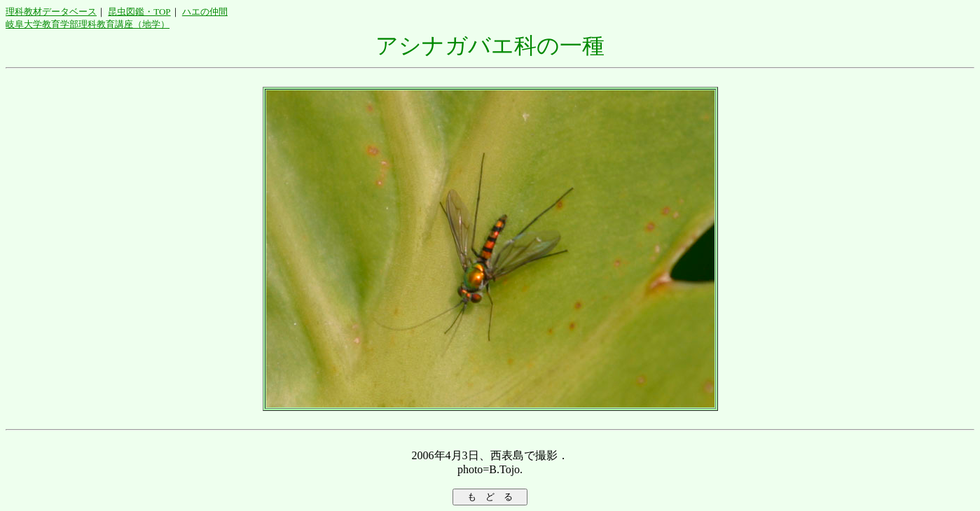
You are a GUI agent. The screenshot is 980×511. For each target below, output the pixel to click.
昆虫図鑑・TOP (139, 12)
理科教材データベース (51, 12)
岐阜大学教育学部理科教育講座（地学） (88, 24)
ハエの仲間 (205, 12)
